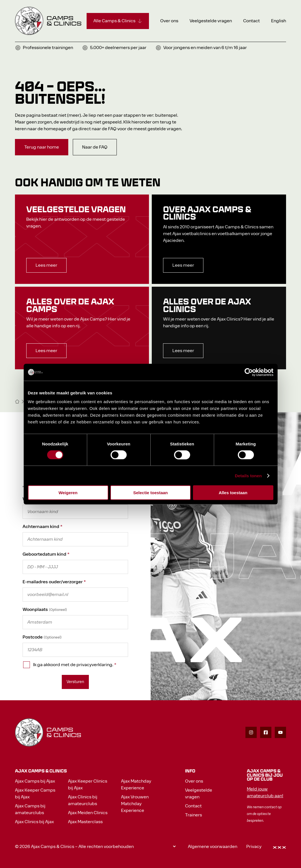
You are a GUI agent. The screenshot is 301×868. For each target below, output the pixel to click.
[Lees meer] (46, 265)
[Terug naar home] (42, 147)
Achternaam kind (42, 526)
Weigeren (68, 493)
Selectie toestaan (150, 493)
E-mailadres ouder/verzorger (54, 582)
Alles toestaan (233, 493)
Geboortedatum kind (46, 554)
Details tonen (248, 475)
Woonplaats (35, 609)
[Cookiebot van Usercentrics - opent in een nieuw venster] (249, 372)
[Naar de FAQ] (95, 147)
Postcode (33, 637)
